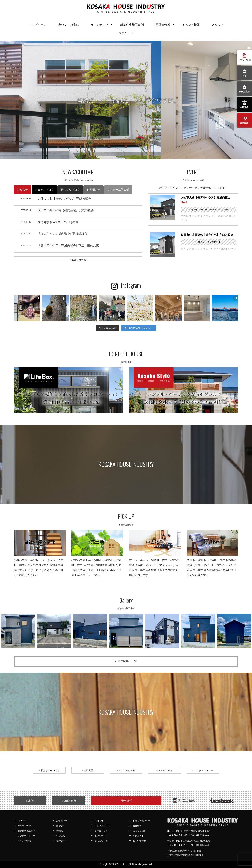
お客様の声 (94, 190)
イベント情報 (191, 25)
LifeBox (21, 821)
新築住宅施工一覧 (126, 661)
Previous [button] (5, 631)
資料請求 (126, 801)
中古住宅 (60, 836)
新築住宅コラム (102, 841)
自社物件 (60, 826)
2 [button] (129, 651)
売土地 (59, 831)
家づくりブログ (70, 190)
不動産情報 (163, 25)
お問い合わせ (139, 841)
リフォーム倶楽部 (118, 190)
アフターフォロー (203, 770)
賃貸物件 (60, 841)
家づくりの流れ (68, 25)
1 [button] (123, 651)
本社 (30, 801)
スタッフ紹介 (164, 770)
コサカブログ (101, 831)
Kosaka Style (24, 826)
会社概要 (88, 770)
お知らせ (22, 190)
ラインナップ (99, 25)
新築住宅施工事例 (132, 25)
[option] (18, 631)
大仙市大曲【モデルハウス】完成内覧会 (206, 197)
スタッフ (218, 25)
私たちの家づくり (49, 770)
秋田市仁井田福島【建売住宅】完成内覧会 (207, 235)
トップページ (37, 25)
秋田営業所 (68, 801)
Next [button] (246, 631)
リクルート (126, 33)
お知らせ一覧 (78, 260)
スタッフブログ (44, 190)
